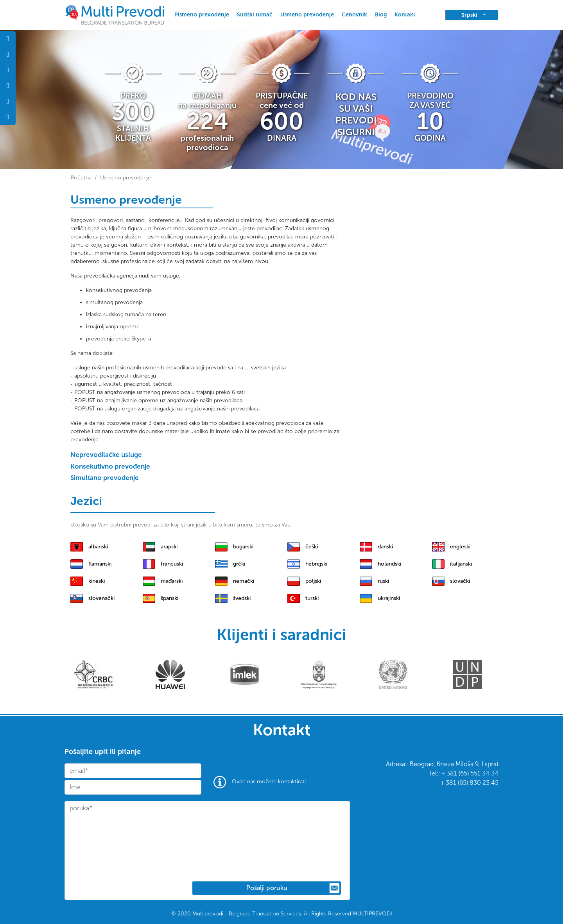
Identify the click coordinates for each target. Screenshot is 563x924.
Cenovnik (354, 15)
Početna (81, 178)
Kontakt (405, 15)
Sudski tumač (255, 15)
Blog (381, 15)
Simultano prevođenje (105, 478)
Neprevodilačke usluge (106, 455)
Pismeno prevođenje (202, 15)
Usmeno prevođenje (307, 15)
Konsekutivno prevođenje (110, 466)
